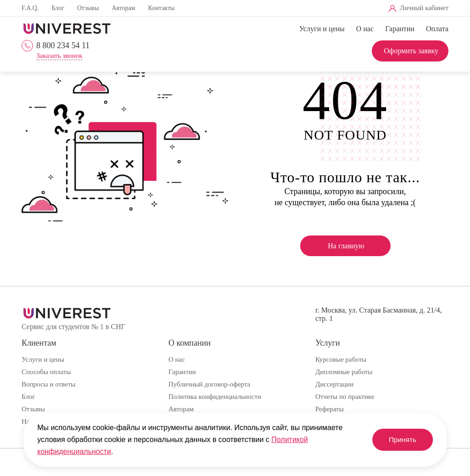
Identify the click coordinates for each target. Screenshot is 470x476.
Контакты (162, 8)
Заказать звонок (59, 56)
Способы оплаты (46, 372)
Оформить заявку (411, 51)
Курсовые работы (341, 359)
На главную (346, 246)
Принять (400, 440)
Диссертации (334, 384)
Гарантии (400, 29)
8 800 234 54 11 (63, 45)
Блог (58, 8)
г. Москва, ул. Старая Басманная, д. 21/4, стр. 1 (378, 314)
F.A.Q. (30, 8)
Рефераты (330, 409)
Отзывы (88, 8)
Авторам (123, 8)
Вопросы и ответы (48, 384)
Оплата (437, 29)
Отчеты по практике (345, 397)
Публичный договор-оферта (209, 384)
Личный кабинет (424, 8)
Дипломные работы (344, 372)
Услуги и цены (322, 29)
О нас (365, 29)
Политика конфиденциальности (215, 397)
